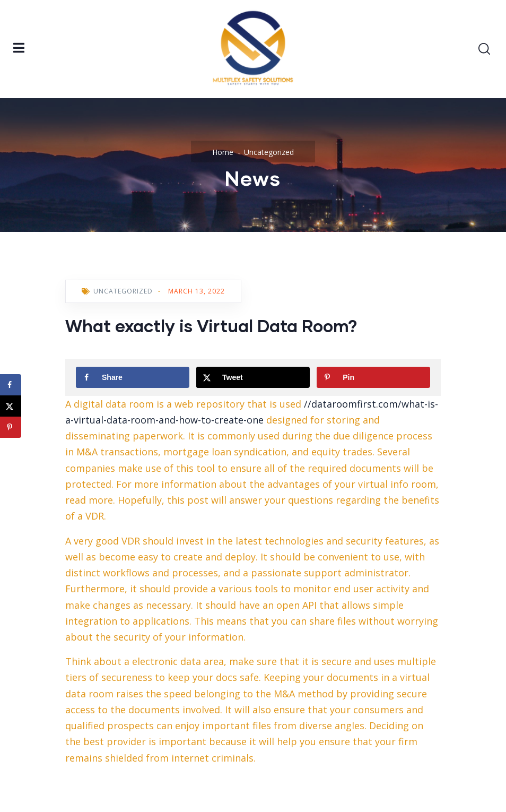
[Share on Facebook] (133, 377)
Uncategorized (269, 152)
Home (223, 152)
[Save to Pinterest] (373, 377)
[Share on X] (253, 377)
